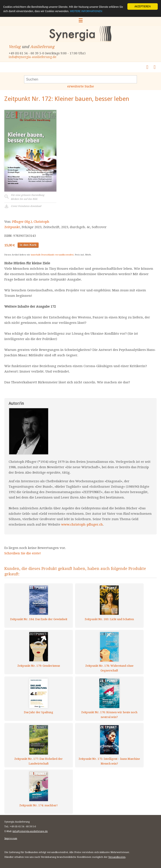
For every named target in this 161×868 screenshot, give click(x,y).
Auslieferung (42, 47)
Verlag (15, 47)
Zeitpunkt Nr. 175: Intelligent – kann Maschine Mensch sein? (109, 761)
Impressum (11, 838)
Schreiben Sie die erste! (23, 553)
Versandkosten (117, 857)
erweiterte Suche (81, 86)
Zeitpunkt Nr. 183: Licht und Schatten (109, 619)
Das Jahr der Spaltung (39, 712)
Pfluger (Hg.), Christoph (31, 222)
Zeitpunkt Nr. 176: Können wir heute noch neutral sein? (109, 715)
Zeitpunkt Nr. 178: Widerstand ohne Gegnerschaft (109, 668)
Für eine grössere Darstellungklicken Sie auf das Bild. (28, 197)
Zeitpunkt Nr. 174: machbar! (39, 805)
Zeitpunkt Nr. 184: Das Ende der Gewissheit (39, 619)
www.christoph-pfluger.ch (82, 524)
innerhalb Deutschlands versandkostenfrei (52, 255)
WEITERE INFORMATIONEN (86, 11)
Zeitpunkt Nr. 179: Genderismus (39, 666)
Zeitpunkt (12, 227)
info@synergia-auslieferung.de (33, 57)
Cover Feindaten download (26, 206)
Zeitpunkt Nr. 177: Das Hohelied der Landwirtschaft (39, 761)
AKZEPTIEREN (143, 6)
